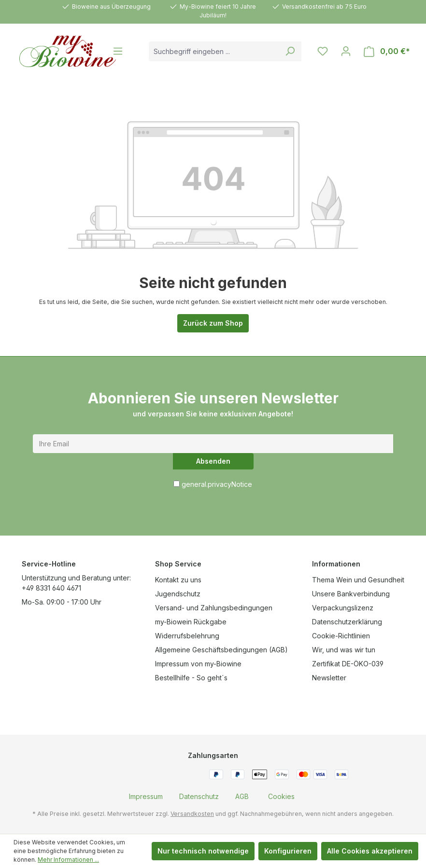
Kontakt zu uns (178, 580)
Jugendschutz (178, 594)
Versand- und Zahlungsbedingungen (214, 608)
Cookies (281, 796)
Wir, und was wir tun (344, 650)
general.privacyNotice (217, 484)
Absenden (213, 461)
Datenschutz (199, 796)
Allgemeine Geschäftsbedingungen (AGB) (221, 650)
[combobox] (214, 51)
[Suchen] (290, 51)
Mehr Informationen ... (68, 860)
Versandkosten (192, 814)
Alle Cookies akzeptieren (370, 851)
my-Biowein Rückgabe (191, 622)
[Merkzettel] (323, 51)
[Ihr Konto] (346, 51)
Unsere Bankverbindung (351, 594)
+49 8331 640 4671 (51, 588)
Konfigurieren (288, 851)
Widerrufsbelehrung (187, 636)
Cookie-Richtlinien (341, 636)
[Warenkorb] (387, 51)
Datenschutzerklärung (347, 622)
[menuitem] (146, 796)
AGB (242, 796)
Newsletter (329, 678)
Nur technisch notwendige (203, 851)
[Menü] (118, 51)
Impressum (146, 796)
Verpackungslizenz (343, 608)
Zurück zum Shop (213, 323)
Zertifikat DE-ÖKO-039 (348, 664)
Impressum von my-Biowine (198, 664)
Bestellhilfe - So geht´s (191, 678)
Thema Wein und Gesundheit (358, 580)
